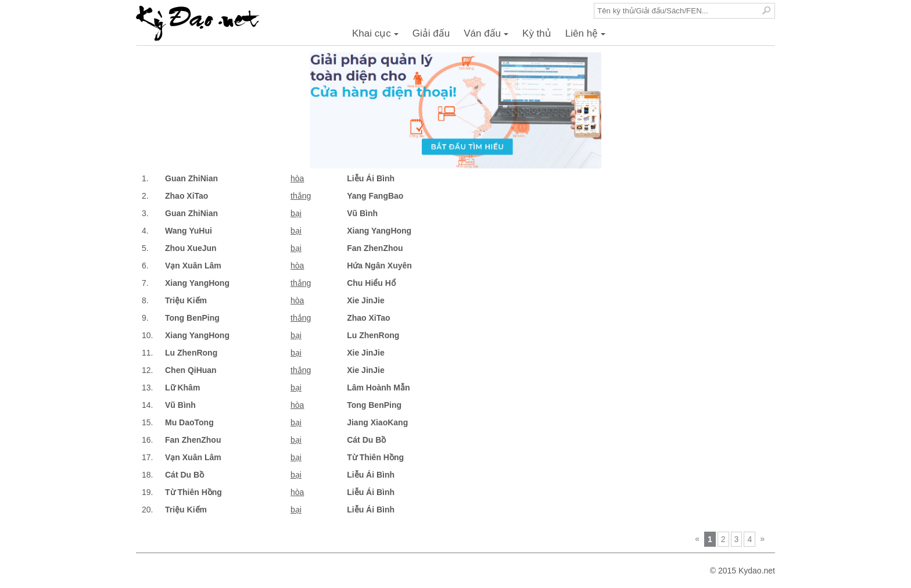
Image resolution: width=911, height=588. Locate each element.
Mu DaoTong (189, 422)
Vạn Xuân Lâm (193, 266)
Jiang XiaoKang (377, 422)
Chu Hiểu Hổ (371, 283)
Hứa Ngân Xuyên (379, 266)
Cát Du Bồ (366, 440)
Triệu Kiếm (186, 300)
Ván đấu (488, 37)
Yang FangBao (375, 196)
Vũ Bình (362, 213)
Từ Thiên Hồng (375, 457)
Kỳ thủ (537, 33)
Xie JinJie (366, 300)
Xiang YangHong (379, 231)
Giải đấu (431, 33)
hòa (297, 178)
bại (296, 213)
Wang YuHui (189, 231)
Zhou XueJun (191, 248)
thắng (301, 196)
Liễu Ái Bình (371, 178)
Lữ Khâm (182, 388)
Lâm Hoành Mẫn (378, 388)
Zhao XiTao (186, 196)
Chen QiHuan (191, 370)
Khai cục (377, 37)
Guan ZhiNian (191, 178)
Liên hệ (587, 37)
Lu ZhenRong (373, 335)
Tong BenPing (192, 318)
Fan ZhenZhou (375, 248)
